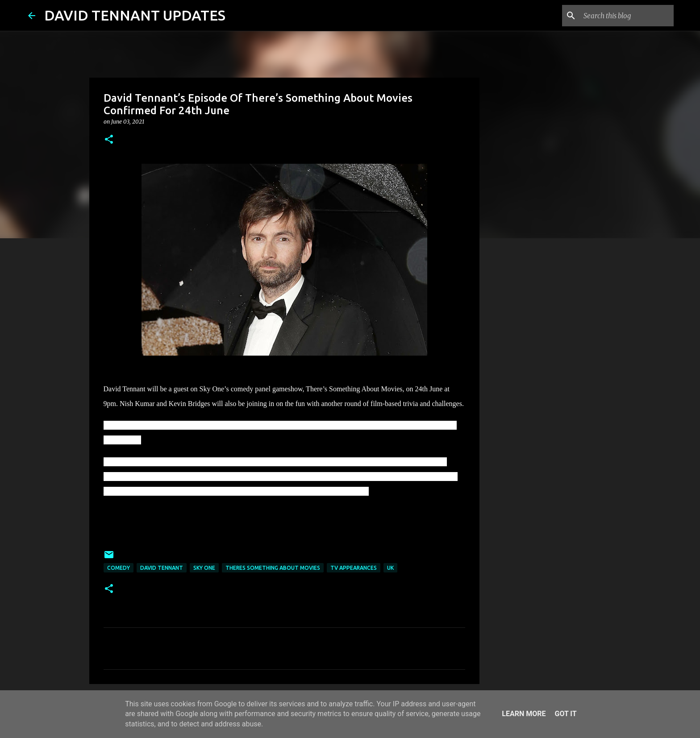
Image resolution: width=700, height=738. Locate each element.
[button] (109, 140)
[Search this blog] (627, 16)
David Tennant (162, 568)
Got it (565, 714)
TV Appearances (354, 568)
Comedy (119, 568)
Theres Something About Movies (273, 568)
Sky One (204, 568)
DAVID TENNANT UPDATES (135, 15)
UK (390, 568)
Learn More (524, 714)
